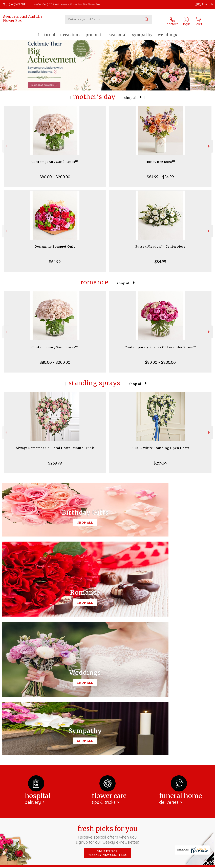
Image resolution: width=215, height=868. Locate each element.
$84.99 (160, 259)
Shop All (131, 95)
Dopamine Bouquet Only (55, 244)
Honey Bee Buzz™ (160, 159)
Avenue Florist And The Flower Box (23, 19)
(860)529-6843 (18, 4)
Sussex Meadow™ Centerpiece (160, 244)
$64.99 (55, 259)
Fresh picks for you (108, 694)
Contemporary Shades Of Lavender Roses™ (160, 345)
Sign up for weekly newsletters (108, 712)
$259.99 (55, 460)
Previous (6, 144)
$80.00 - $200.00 (55, 174)
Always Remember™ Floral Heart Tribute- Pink (55, 445)
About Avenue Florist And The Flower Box (32, 733)
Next (209, 144)
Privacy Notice (156, 865)
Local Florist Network (180, 865)
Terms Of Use (136, 865)
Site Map (201, 865)
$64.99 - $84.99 (160, 174)
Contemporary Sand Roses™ (55, 159)
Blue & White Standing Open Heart (160, 445)
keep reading (107, 746)
